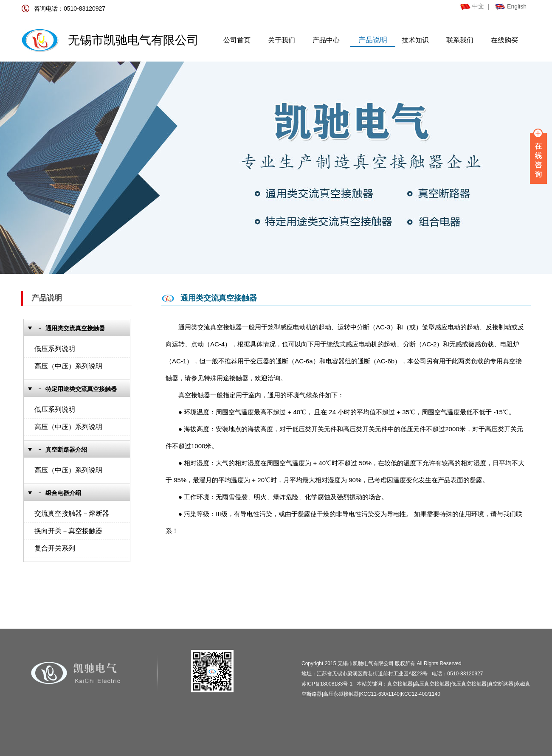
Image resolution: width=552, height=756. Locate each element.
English (517, 6)
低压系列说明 (55, 349)
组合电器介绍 (63, 493)
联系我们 (460, 40)
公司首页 (237, 40)
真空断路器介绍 (66, 450)
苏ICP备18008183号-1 (327, 684)
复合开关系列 (55, 548)
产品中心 (326, 40)
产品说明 (373, 40)
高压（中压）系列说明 (68, 366)
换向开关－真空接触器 (68, 531)
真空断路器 (501, 684)
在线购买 (504, 40)
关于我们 (282, 40)
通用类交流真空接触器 (75, 328)
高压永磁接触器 (341, 694)
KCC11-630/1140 (380, 694)
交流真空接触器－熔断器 (72, 513)
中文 (472, 6)
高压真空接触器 (432, 684)
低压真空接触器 (469, 684)
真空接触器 (400, 684)
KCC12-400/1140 (421, 694)
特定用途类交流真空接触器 (81, 389)
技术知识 (415, 40)
